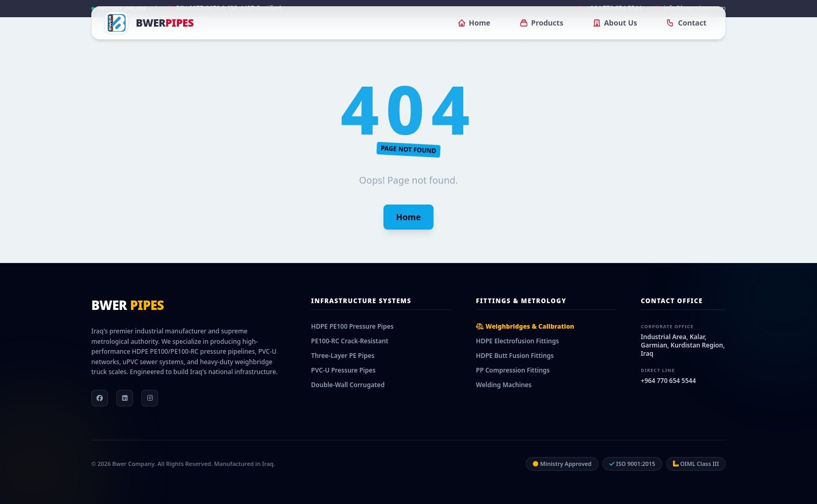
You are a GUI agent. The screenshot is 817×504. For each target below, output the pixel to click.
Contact (686, 23)
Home (474, 23)
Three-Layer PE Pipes (343, 356)
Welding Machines (504, 385)
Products (542, 23)
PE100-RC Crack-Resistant (350, 341)
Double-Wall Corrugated (348, 385)
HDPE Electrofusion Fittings (517, 341)
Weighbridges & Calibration (525, 326)
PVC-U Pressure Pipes (343, 370)
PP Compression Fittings (513, 370)
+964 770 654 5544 (668, 381)
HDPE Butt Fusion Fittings (515, 356)
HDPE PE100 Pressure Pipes (352, 326)
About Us (615, 23)
